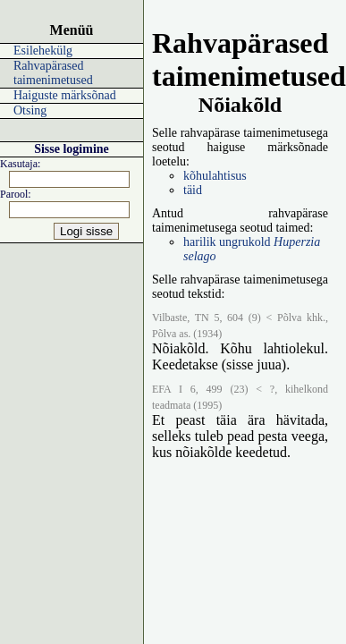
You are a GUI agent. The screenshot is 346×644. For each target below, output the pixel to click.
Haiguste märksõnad (65, 95)
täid (193, 190)
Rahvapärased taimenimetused (53, 73)
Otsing (30, 110)
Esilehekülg (43, 51)
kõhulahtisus (215, 176)
